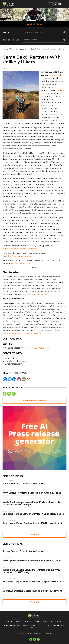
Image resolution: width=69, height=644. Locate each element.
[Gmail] (28, 379)
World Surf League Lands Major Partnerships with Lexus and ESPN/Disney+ (31, 503)
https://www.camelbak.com (19, 256)
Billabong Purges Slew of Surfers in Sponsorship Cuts (33, 514)
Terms (10, 621)
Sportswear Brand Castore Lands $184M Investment (32, 523)
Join (51, 4)
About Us (28, 621)
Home (5, 49)
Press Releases (17, 49)
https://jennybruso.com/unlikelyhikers (24, 333)
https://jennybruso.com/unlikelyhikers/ (20, 249)
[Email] (24, 379)
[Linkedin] (14, 379)
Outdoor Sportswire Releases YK (36, 348)
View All (35, 535)
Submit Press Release (34, 401)
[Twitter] (10, 379)
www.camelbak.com (12, 364)
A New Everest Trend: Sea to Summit (24, 484)
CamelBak (55, 75)
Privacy (18, 621)
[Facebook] (5, 379)
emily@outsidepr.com (21, 263)
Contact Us (47, 621)
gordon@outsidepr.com (14, 361)
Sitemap (58, 621)
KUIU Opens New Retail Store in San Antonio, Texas (32, 493)
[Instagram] (19, 379)
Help (37, 621)
